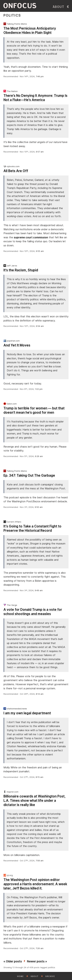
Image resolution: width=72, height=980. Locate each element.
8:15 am (39, 777)
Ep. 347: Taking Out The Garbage (29, 475)
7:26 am (40, 948)
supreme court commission (31, 237)
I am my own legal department (27, 713)
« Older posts (13, 961)
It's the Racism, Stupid (21, 270)
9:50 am (39, 507)
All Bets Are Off (16, 171)
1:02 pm (39, 389)
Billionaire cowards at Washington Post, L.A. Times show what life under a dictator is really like (34, 800)
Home (20, 976)
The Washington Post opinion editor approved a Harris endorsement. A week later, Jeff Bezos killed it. (35, 884)
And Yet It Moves (17, 345)
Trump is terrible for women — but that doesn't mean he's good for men (34, 410)
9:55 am (40, 251)
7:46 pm (40, 76)
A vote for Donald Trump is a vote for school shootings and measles (33, 612)
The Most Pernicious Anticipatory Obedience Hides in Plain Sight (30, 30)
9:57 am (40, 152)
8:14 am (40, 694)
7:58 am (40, 861)
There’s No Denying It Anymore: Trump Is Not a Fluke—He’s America (35, 98)
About (59, 7)
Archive (50, 976)
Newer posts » (37, 961)
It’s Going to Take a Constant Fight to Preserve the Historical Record (32, 528)
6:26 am (39, 456)
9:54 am (40, 326)
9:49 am (39, 590)
